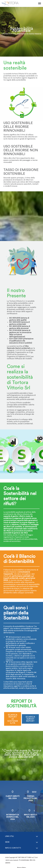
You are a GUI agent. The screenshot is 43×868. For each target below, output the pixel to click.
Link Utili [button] (9, 836)
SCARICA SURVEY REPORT (30, 719)
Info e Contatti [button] (13, 848)
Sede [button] (7, 842)
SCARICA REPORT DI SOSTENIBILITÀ (13, 719)
